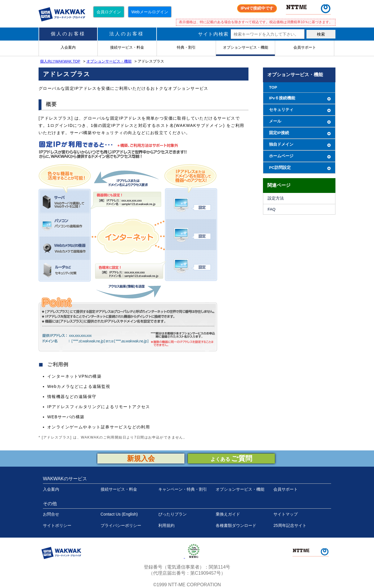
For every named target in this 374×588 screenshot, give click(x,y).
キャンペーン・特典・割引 (183, 489)
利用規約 (166, 525)
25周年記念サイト (290, 525)
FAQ (272, 209)
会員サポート (286, 489)
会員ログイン (109, 12)
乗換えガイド (228, 514)
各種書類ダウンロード (236, 525)
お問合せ (51, 514)
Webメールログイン (150, 12)
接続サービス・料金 (119, 489)
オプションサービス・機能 (109, 61)
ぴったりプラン (173, 514)
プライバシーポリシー (121, 525)
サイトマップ (286, 514)
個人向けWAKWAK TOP (60, 61)
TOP (273, 87)
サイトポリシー (57, 525)
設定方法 (276, 198)
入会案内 (51, 489)
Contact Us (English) (119, 514)
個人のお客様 (68, 34)
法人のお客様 (127, 34)
